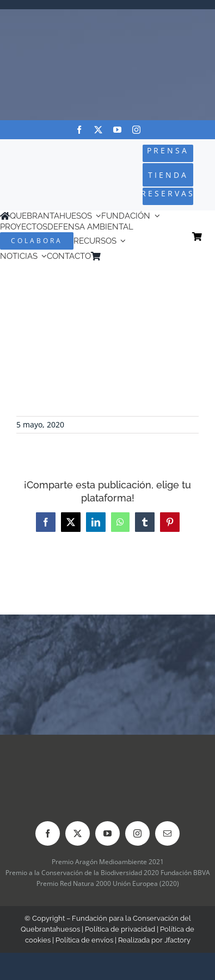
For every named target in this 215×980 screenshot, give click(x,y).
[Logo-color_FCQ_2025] (37, 166)
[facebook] (79, 130)
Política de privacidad (120, 929)
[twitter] (98, 130)
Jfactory (177, 940)
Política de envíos (84, 940)
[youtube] (117, 130)
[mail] (167, 833)
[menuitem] (121, 256)
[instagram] (136, 130)
